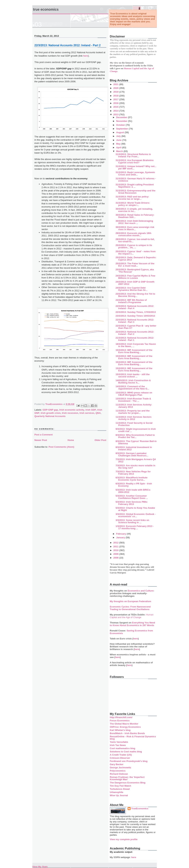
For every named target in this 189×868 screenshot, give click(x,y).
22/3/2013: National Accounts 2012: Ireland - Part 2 (135, 333)
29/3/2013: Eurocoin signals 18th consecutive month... (133, 234)
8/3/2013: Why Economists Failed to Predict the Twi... (135, 436)
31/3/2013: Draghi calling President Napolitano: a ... (135, 186)
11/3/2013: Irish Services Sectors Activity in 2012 (134, 418)
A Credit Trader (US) (121, 755)
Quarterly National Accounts (50, 416)
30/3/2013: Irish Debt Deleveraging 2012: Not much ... (134, 222)
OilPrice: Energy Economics (125, 727)
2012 (116, 543)
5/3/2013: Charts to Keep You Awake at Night (135, 509)
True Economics (46, 9)
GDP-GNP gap (50, 410)
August (120, 132)
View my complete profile (124, 839)
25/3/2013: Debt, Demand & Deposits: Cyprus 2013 (136, 259)
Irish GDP (91, 410)
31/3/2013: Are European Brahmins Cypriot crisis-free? (135, 161)
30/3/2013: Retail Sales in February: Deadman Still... (135, 216)
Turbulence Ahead (120, 789)
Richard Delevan (119, 774)
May (119, 144)
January (121, 537)
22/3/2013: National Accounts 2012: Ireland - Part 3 (135, 321)
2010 (116, 550)
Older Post (100, 440)
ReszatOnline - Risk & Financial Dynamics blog (133, 738)
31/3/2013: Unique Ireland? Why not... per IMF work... (136, 167)
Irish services (87, 413)
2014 (116, 111)
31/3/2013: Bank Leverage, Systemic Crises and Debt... (135, 173)
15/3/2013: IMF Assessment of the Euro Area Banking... (134, 351)
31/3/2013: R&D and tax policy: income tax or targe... (132, 198)
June (119, 140)
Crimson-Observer (120, 758)
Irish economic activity (72, 410)
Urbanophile (117, 792)
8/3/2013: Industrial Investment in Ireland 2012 (134, 448)
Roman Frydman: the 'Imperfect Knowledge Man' (127, 778)
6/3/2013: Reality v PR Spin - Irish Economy (134, 485)
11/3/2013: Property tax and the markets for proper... (133, 412)
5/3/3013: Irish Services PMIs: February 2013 (132, 503)
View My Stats (40, 867)
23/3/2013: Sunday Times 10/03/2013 (135, 316)
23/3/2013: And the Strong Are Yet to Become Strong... (135, 295)
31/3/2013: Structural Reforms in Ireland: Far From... (133, 155)
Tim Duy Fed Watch (121, 786)
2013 (116, 114)
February (121, 534)
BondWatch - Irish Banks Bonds (127, 733)
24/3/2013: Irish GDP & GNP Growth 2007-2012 (135, 283)
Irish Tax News (118, 745)
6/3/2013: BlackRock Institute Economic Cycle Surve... (131, 479)
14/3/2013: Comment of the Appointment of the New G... (132, 388)
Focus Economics (120, 721)
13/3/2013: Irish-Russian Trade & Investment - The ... (133, 400)
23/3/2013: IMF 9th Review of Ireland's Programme (131, 301)
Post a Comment (44, 435)
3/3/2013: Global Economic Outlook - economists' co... (136, 515)
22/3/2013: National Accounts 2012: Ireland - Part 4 (135, 307)
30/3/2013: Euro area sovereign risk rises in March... (135, 228)
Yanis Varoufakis (119, 742)
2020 (116, 88)
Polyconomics (118, 771)
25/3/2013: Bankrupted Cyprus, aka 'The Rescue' (135, 271)
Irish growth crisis (51, 413)
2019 (116, 92)
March (120, 151)
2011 (116, 547)
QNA (98, 413)
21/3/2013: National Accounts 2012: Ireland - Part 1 (135, 339)
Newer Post (41, 440)
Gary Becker (117, 764)
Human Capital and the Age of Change (132, 616)
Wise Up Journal (119, 795)
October (121, 125)
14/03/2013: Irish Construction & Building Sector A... (133, 382)
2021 (116, 84)
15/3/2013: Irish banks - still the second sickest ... (133, 375)
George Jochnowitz (121, 768)
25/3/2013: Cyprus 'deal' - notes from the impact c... (136, 253)
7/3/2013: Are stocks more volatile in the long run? (135, 467)
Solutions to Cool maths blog (126, 752)
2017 (116, 99)
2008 (116, 558)
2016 (116, 103)
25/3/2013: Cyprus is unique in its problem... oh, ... (134, 246)
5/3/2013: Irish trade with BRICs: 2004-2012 (133, 491)
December (122, 117)
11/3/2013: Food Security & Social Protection (134, 424)
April (119, 147)
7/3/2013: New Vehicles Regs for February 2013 (133, 473)
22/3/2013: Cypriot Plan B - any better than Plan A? (136, 327)
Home (71, 440)
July (119, 136)
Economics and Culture (141, 591)
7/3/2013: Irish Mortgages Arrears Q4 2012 (136, 460)
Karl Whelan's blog (120, 730)
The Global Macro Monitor (124, 724)
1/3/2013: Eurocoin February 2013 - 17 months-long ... (135, 527)
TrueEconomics (140, 808)
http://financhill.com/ (121, 717)
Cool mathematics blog (123, 748)
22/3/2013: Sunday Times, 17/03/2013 (136, 312)
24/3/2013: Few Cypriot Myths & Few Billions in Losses (135, 277)
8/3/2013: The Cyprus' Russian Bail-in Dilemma (136, 442)
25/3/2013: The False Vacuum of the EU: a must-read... (135, 265)
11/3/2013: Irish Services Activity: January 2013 (134, 406)
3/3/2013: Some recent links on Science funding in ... (132, 521)
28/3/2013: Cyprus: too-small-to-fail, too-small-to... (135, 240)
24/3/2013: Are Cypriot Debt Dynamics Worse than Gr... (131, 289)
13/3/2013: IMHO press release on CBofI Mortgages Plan (134, 394)
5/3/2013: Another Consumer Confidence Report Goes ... (132, 497)
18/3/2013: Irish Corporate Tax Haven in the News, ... (136, 345)
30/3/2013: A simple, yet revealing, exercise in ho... (134, 210)
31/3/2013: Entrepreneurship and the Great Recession (135, 192)
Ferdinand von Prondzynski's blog (129, 761)
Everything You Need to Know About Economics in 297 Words (133, 624)
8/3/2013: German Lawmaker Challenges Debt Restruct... (132, 454)
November (122, 121)
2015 (116, 107)
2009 (116, 554)
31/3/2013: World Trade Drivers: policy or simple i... (133, 204)
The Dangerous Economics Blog (128, 783)
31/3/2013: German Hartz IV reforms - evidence (136, 180)
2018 (116, 96)
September (122, 129)
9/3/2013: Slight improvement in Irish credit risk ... (136, 430)
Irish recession (70, 413)
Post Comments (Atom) (61, 447)
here (86, 56)
